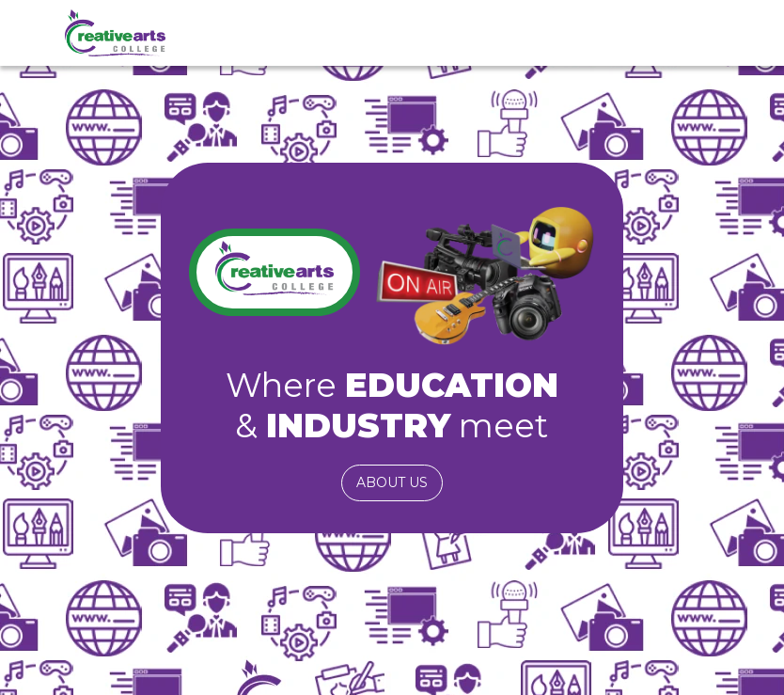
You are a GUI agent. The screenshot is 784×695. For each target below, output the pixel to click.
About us (392, 482)
